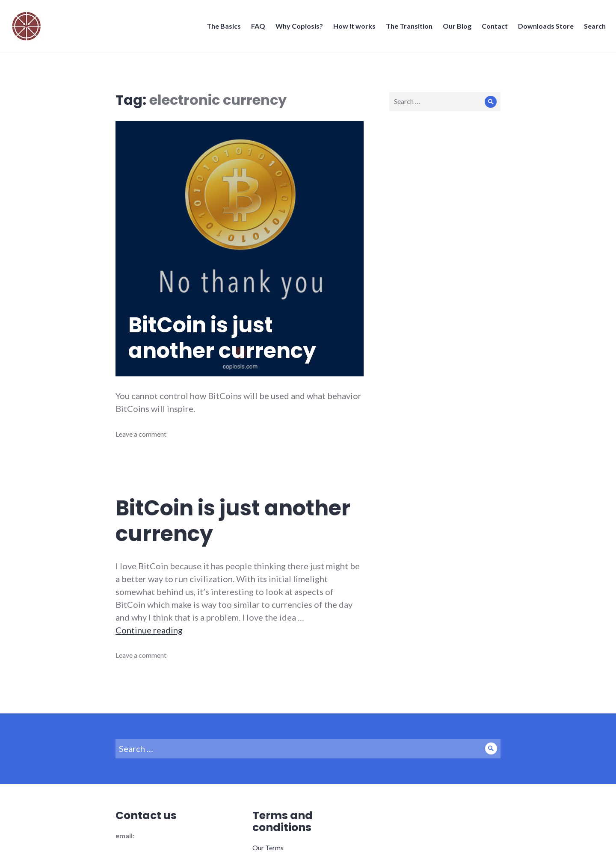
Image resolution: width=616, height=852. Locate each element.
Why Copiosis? (297, 28)
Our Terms (268, 848)
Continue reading (149, 630)
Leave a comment (141, 434)
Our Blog (455, 28)
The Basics (221, 28)
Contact (492, 28)
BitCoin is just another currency (222, 338)
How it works (352, 28)
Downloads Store (543, 28)
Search (592, 28)
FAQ (256, 28)
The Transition (407, 28)
